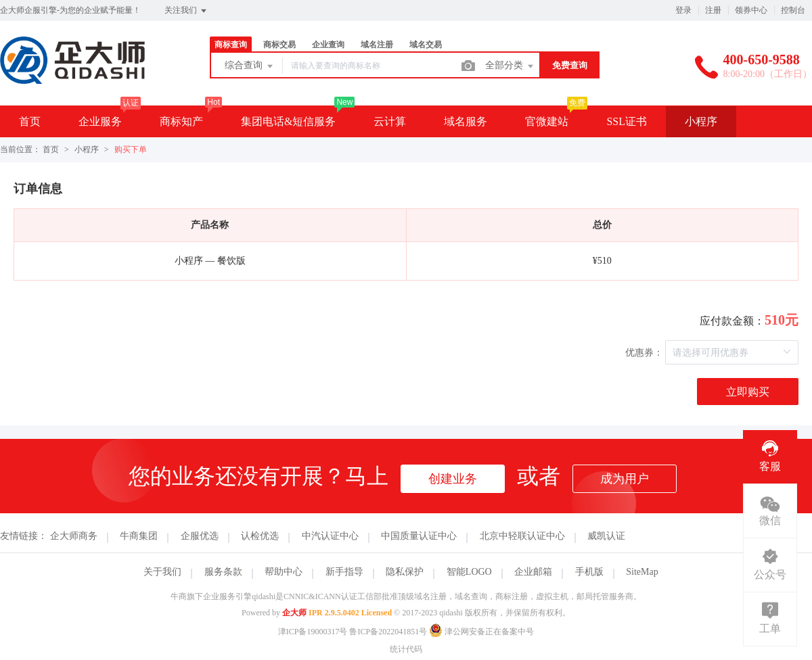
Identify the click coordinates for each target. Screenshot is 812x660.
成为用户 (625, 479)
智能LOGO (469, 572)
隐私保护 (405, 572)
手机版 (589, 572)
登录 (683, 10)
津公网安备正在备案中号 (481, 632)
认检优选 (260, 536)
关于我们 (162, 572)
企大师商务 (74, 536)
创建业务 (453, 479)
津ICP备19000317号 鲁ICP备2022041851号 (353, 632)
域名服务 (466, 121)
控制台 (793, 10)
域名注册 (377, 45)
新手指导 (344, 572)
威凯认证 (606, 536)
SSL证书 (627, 121)
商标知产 (181, 121)
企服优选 (200, 536)
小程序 (701, 121)
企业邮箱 (533, 572)
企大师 (294, 613)
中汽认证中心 (330, 536)
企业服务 (100, 121)
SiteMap (642, 572)
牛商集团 (139, 536)
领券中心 (751, 10)
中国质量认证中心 (419, 536)
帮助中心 (284, 572)
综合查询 (250, 66)
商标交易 (279, 45)
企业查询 (328, 45)
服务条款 (223, 572)
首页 (30, 121)
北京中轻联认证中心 (522, 536)
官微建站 (547, 121)
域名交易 (426, 45)
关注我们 (186, 11)
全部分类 (510, 66)
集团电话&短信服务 (288, 121)
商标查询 (231, 45)
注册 (713, 10)
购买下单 (131, 149)
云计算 (390, 121)
